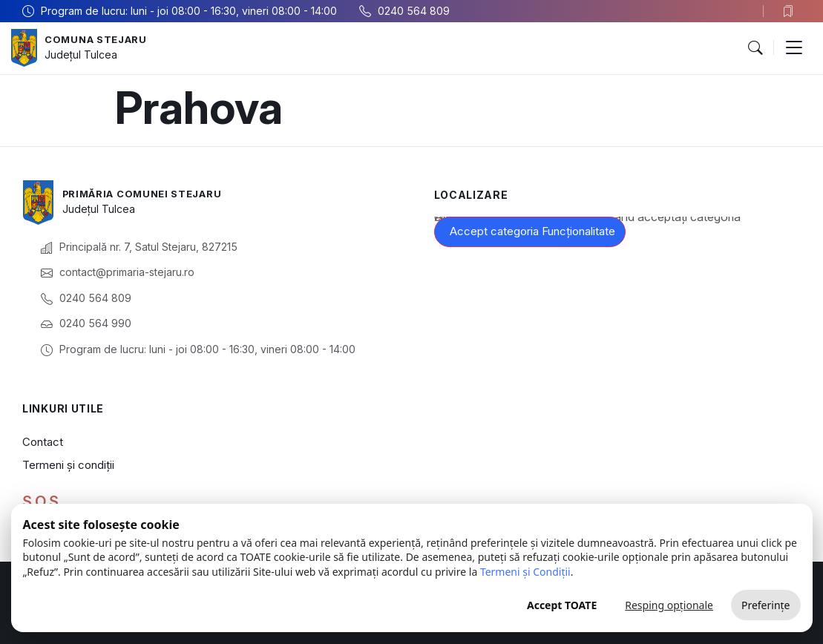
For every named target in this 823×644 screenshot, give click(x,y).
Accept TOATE (562, 605)
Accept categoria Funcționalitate (532, 231)
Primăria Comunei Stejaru (149, 194)
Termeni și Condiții (525, 572)
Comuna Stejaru (100, 40)
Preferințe (766, 605)
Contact (43, 442)
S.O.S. (42, 502)
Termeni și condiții (68, 465)
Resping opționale (669, 605)
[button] (755, 48)
